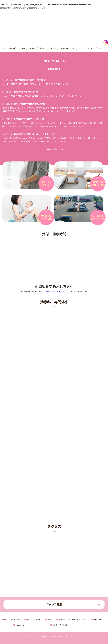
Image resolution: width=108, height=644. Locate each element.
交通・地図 (97, 619)
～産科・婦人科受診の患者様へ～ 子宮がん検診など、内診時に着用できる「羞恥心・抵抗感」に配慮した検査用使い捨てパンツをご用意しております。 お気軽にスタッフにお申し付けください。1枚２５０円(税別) (54, 138)
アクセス (102, 48)
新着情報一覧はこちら (54, 149)
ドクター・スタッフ (87, 48)
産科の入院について (68, 48)
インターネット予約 (59, 625)
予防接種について (60, 292)
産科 (23, 48)
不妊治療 (53, 48)
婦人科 (32, 48)
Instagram (18, 625)
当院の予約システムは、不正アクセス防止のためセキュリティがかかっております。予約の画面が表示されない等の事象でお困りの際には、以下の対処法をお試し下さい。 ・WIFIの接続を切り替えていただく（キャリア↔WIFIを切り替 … (54, 123)
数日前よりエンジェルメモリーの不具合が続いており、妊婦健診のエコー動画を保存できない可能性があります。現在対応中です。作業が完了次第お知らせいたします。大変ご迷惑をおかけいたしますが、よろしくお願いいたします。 (54, 108)
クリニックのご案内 (9, 48)
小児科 (42, 48)
